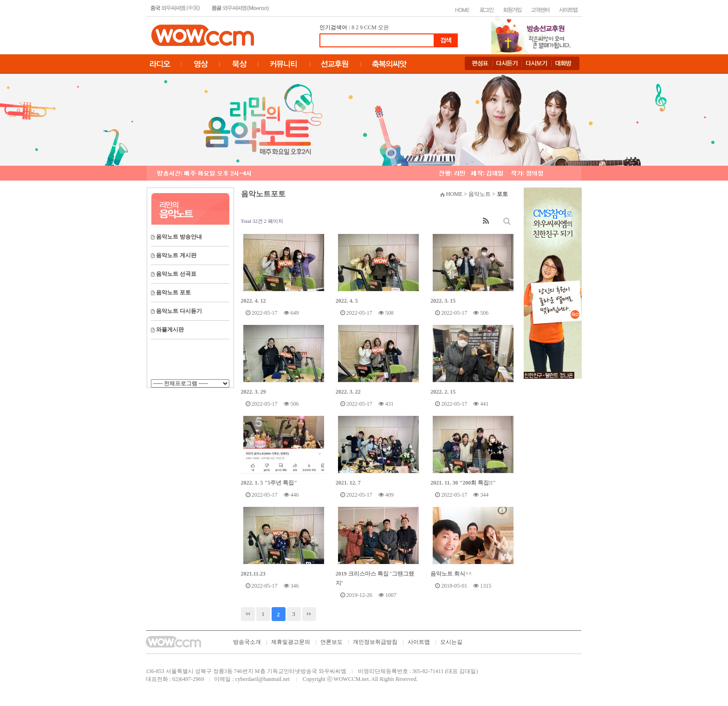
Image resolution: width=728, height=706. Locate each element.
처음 (248, 614)
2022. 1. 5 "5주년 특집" (269, 483)
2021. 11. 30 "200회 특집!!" (463, 483)
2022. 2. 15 (443, 392)
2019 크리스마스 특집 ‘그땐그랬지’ (375, 578)
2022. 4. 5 (347, 301)
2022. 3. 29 (253, 392)
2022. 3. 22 (348, 392)
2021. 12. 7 (348, 483)
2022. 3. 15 (443, 301)
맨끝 (309, 614)
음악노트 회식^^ (451, 574)
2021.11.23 (253, 574)
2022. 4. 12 (253, 301)
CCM (370, 27)
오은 (383, 27)
